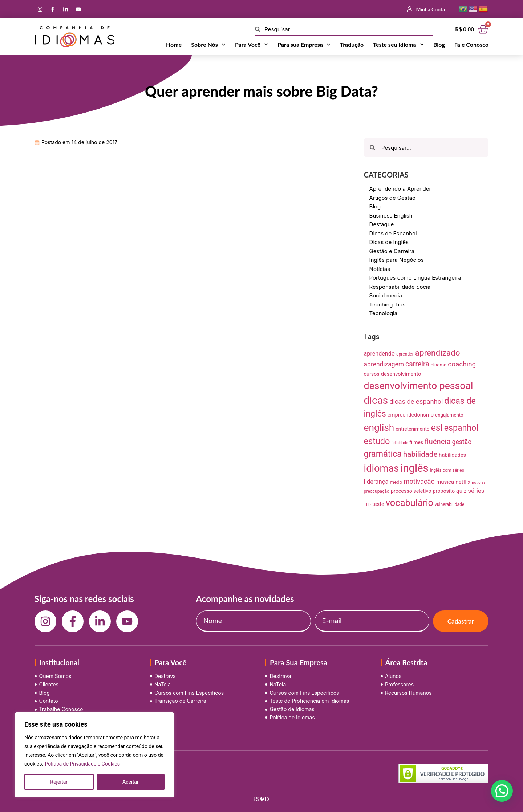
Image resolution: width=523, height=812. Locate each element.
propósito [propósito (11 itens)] (444, 491)
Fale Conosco (471, 44)
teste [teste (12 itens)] (378, 504)
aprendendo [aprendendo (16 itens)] (379, 354)
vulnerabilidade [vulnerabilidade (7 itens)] (449, 504)
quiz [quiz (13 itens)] (461, 491)
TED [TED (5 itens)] (367, 505)
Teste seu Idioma (398, 45)
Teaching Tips (388, 304)
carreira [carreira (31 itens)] (417, 364)
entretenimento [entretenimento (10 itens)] (412, 429)
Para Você (252, 45)
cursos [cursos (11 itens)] (372, 374)
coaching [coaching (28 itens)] (462, 364)
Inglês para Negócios (397, 260)
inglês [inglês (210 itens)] (414, 468)
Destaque (382, 224)
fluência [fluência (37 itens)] (438, 442)
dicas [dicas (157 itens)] (376, 400)
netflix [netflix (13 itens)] (463, 482)
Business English (391, 216)
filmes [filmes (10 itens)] (417, 442)
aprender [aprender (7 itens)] (405, 354)
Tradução (352, 44)
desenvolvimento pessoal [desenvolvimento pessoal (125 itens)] (419, 386)
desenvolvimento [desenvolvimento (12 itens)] (401, 374)
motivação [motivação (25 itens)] (419, 481)
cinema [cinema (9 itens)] (439, 365)
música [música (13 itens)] (445, 482)
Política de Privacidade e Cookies (82, 764)
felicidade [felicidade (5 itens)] (400, 443)
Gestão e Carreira (392, 251)
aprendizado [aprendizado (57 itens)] (438, 353)
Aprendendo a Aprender (400, 189)
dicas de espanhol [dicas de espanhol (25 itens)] (416, 401)
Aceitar (131, 782)
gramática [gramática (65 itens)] (383, 454)
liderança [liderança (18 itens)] (376, 482)
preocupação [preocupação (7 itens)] (377, 491)
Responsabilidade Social (401, 287)
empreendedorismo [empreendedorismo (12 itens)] (411, 415)
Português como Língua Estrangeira (415, 278)
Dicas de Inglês (389, 242)
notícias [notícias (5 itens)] (479, 482)
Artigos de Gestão (393, 198)
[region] (94, 755)
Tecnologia (384, 313)
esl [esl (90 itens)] (437, 428)
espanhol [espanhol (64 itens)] (461, 428)
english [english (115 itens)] (379, 427)
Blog (439, 44)
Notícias (380, 269)
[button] (502, 791)
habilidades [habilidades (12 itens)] (452, 455)
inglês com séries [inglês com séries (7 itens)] (447, 470)
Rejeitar (59, 782)
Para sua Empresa (304, 45)
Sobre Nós (208, 45)
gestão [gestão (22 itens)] (462, 442)
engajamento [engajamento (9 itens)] (449, 415)
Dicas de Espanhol (393, 233)
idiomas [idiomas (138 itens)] (382, 468)
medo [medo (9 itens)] (396, 482)
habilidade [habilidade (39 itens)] (420, 454)
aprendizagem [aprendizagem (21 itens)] (384, 364)
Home (174, 44)
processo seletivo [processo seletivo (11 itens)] (411, 491)
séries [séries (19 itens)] (476, 491)
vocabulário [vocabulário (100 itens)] (410, 503)
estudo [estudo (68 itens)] (377, 441)
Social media (386, 295)
